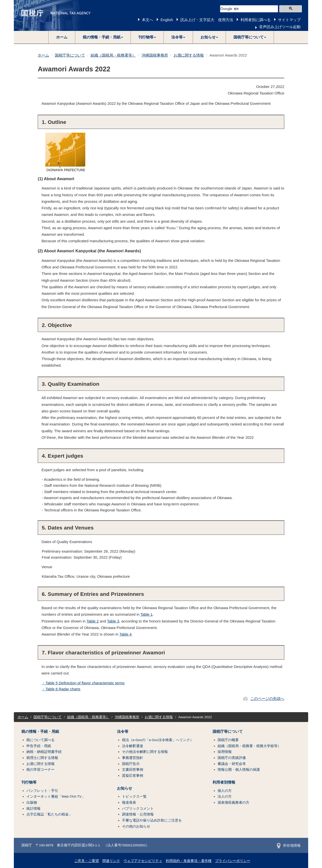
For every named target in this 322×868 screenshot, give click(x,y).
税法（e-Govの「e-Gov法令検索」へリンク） (158, 740)
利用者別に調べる (256, 20)
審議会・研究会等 (232, 764)
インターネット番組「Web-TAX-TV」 (56, 797)
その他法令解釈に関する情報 (145, 752)
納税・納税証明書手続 (44, 752)
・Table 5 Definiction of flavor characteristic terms (83, 683)
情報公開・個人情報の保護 (239, 770)
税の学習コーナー (41, 770)
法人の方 (225, 797)
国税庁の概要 (228, 740)
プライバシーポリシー (233, 861)
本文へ (148, 20)
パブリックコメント (138, 809)
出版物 (32, 803)
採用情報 (225, 752)
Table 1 (146, 614)
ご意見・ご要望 (87, 861)
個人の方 (225, 791)
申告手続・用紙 (39, 746)
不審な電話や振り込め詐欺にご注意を (152, 820)
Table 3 (113, 621)
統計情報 (33, 809)
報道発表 (129, 803)
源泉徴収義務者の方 (233, 803)
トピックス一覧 (134, 797)
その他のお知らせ (136, 826)
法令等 (123, 732)
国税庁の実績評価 (232, 758)
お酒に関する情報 (189, 55)
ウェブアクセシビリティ (143, 861)
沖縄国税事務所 (155, 55)
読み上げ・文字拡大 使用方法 (207, 20)
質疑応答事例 (133, 776)
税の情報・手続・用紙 (40, 732)
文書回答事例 (133, 770)
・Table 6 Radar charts (61, 689)
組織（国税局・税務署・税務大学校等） (249, 746)
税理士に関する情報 (42, 758)
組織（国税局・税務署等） (113, 55)
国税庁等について (70, 55)
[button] (103, 37)
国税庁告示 (131, 764)
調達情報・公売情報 (138, 814)
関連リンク (111, 861)
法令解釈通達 (133, 746)
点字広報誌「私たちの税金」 (49, 814)
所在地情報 (289, 846)
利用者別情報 (224, 782)
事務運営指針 (133, 758)
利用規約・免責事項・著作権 (189, 861)
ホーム (62, 37)
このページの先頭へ (267, 698)
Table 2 (93, 621)
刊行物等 (29, 782)
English (167, 20)
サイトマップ (289, 20)
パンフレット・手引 (42, 791)
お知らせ (125, 788)
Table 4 (126, 634)
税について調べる (41, 740)
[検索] (249, 9)
